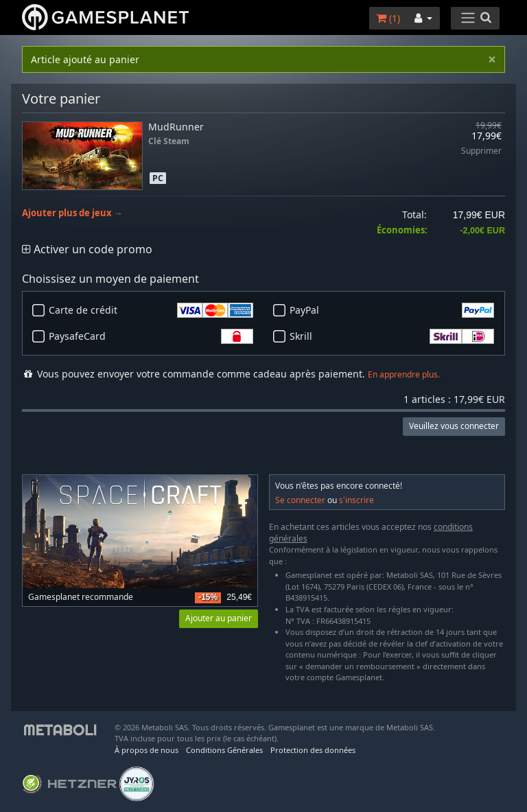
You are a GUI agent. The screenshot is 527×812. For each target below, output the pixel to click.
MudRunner (176, 127)
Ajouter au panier (219, 618)
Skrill (392, 336)
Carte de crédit (151, 310)
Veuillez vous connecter (454, 426)
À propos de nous (147, 750)
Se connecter (300, 500)
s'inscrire (356, 500)
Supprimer (481, 151)
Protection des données (313, 750)
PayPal (392, 310)
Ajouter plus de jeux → (72, 213)
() (388, 18)
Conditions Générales (224, 750)
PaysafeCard (151, 336)
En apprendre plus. (404, 374)
